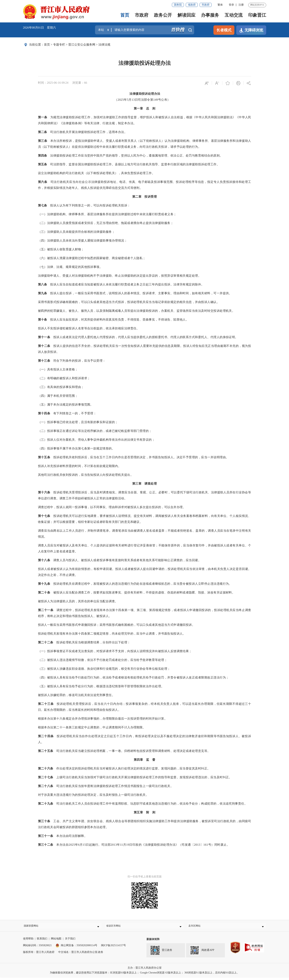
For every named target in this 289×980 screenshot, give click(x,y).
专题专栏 (59, 45)
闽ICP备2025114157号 (113, 948)
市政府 (206, 5)
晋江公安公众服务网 (82, 45)
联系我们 (42, 941)
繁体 (220, 5)
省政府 (192, 5)
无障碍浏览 (251, 30)
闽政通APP (202, 953)
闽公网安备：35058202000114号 (76, 948)
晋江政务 (161, 953)
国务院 (178, 5)
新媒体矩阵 (153, 942)
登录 (231, 5)
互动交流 (234, 15)
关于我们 (70, 941)
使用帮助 (28, 941)
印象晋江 (257, 15)
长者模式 (224, 30)
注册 (241, 5)
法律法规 (104, 45)
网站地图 (56, 941)
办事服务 (210, 15)
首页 (125, 15)
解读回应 (186, 15)
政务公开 (163, 15)
